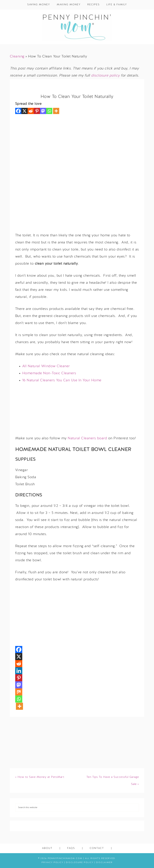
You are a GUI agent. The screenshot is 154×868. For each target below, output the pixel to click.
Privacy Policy (52, 863)
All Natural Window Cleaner (46, 366)
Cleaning (17, 57)
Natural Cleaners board (87, 438)
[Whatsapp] (49, 111)
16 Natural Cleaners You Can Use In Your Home (62, 380)
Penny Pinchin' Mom (77, 27)
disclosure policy (105, 76)
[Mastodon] (43, 111)
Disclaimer (104, 863)
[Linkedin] (19, 671)
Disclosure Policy (80, 863)
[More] (56, 111)
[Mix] (19, 692)
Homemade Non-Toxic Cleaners (49, 373)
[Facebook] (18, 111)
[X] (24, 111)
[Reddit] (31, 111)
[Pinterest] (37, 111)
